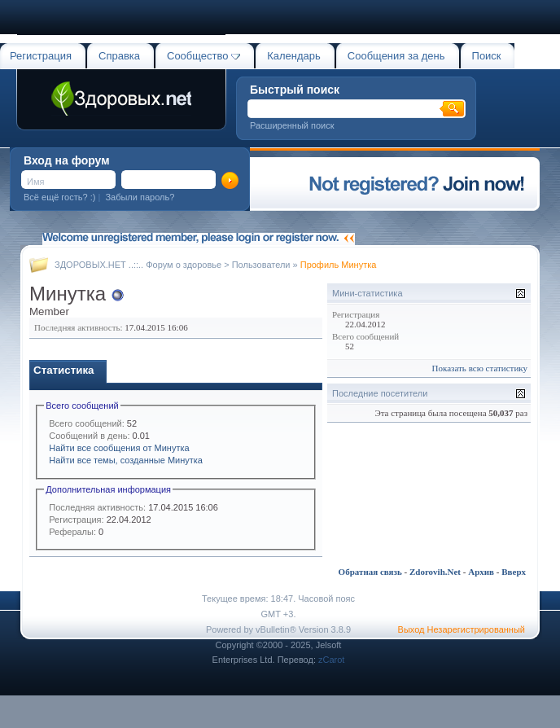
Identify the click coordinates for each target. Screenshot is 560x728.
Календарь (294, 56)
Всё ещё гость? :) (59, 197)
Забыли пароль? (140, 197)
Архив (481, 572)
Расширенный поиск (292, 125)
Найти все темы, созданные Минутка (126, 460)
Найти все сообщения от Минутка (119, 448)
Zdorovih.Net (435, 572)
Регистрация (41, 56)
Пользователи (261, 265)
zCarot (331, 660)
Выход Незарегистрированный (462, 629)
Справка (119, 56)
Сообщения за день (396, 56)
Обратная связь (370, 572)
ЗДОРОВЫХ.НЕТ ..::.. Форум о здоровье (138, 265)
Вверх (514, 572)
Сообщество (203, 56)
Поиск (487, 56)
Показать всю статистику (480, 368)
